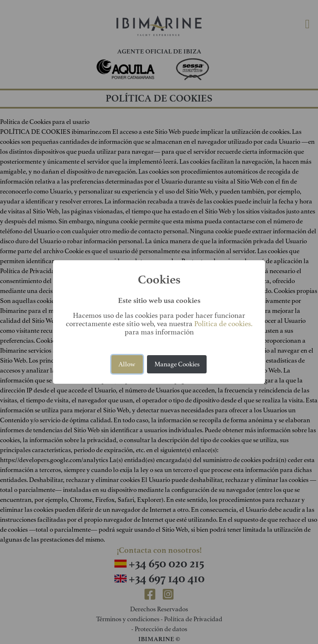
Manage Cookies (177, 364)
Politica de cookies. (223, 324)
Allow (127, 364)
